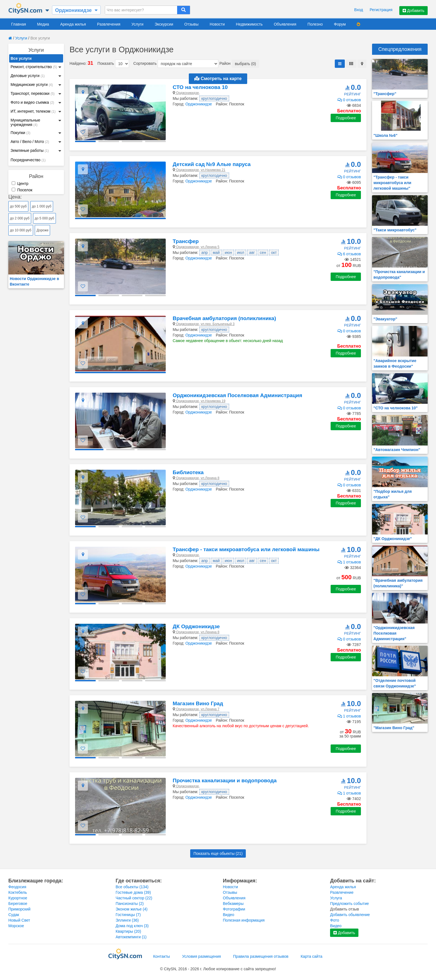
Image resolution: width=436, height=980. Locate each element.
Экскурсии (164, 24)
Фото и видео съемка (32, 102)
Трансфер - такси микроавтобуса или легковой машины (246, 549)
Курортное (18, 898)
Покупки (20, 133)
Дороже (42, 230)
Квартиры (128, 931)
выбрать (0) (246, 64)
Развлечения (109, 24)
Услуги (138, 24)
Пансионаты (130, 904)
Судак (14, 915)
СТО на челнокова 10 (200, 87)
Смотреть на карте (218, 79)
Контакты (162, 956)
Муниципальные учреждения (25, 122)
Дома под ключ (132, 926)
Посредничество (28, 160)
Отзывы (191, 24)
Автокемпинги (131, 937)
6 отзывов (349, 254)
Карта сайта (311, 956)
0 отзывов (349, 100)
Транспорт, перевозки (33, 93)
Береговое (18, 904)
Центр (20, 184)
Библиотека (188, 472)
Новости (217, 24)
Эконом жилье (132, 909)
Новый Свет (19, 920)
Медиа (43, 24)
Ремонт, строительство (34, 67)
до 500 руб (18, 206)
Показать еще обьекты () (218, 853)
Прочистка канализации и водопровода (225, 780)
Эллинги (127, 920)
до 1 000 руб (42, 206)
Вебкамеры (233, 904)
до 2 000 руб (20, 218)
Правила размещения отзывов (261, 956)
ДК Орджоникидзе (196, 626)
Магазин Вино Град (198, 703)
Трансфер (186, 241)
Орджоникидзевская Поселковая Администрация (237, 395)
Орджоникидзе (199, 104)
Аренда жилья (73, 24)
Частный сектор (134, 898)
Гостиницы (128, 915)
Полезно (315, 24)
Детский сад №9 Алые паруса (212, 164)
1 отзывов (349, 562)
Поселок (22, 190)
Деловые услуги (28, 76)
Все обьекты (132, 887)
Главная (18, 24)
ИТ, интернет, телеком (33, 111)
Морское (16, 926)
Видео (229, 915)
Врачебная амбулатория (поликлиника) (224, 318)
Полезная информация (244, 920)
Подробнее (346, 118)
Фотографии (234, 909)
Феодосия (17, 887)
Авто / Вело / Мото (30, 142)
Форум (340, 24)
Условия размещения (201, 956)
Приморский (19, 909)
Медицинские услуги (32, 85)
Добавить (413, 11)
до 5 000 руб (44, 218)
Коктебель (18, 892)
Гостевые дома (133, 892)
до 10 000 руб (21, 230)
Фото (335, 920)
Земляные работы (30, 150)
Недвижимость (249, 24)
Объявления (285, 24)
